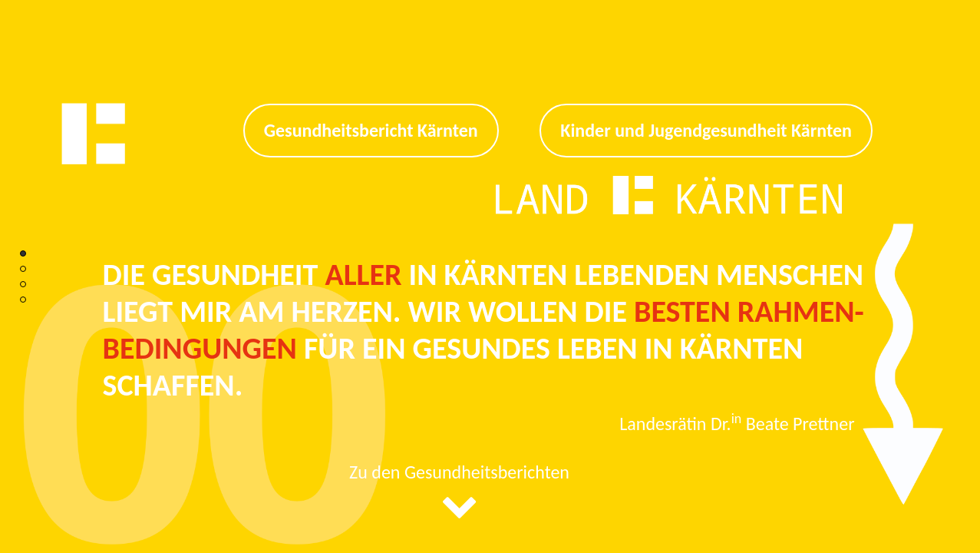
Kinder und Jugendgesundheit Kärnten (706, 130)
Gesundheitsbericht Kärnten (371, 130)
